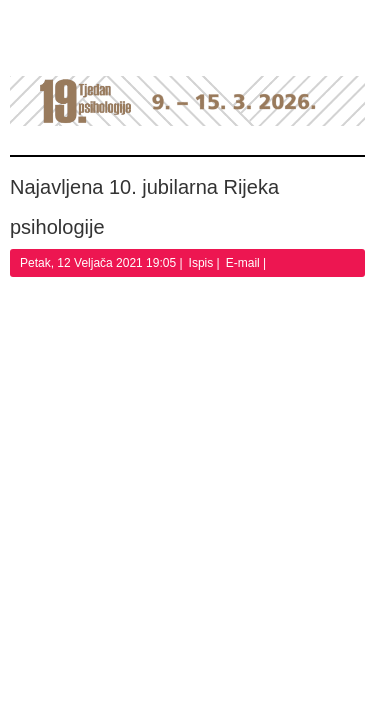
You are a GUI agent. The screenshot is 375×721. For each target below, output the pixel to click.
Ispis (203, 263)
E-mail (244, 263)
